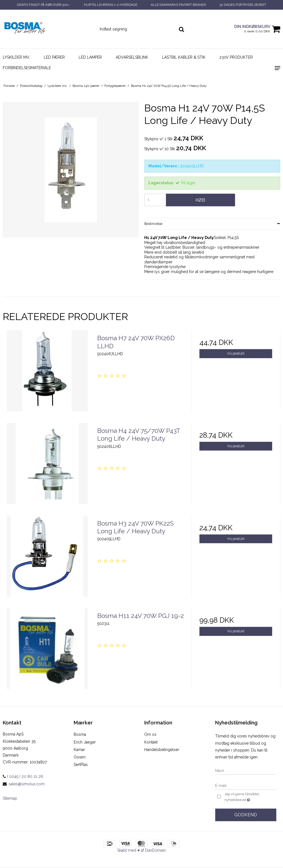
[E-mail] (246, 785)
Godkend (246, 815)
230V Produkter (236, 57)
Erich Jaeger (85, 742)
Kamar (79, 750)
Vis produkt (236, 353)
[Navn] (246, 770)
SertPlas (81, 765)
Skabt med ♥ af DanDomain (141, 850)
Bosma (80, 734)
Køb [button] (200, 200)
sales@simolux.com (27, 784)
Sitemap (10, 798)
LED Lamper (90, 57)
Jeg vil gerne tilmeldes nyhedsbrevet (250, 797)
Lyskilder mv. (16, 57)
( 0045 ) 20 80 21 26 (23, 776)
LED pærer (54, 57)
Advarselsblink (132, 57)
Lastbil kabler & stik (184, 57)
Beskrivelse (153, 224)
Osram (80, 757)
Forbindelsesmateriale (27, 68)
